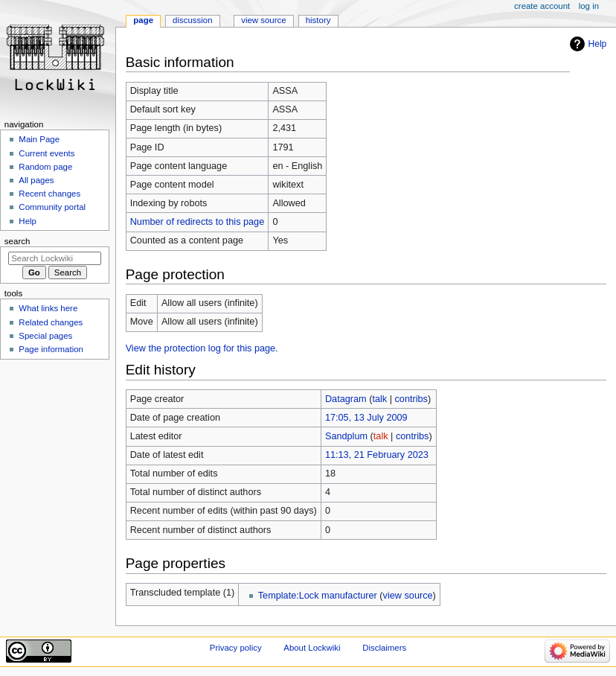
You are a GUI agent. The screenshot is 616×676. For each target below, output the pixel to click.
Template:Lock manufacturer (318, 596)
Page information (51, 349)
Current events (46, 153)
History (318, 20)
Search (17, 241)
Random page (45, 167)
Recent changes (49, 194)
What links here (48, 308)
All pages (36, 180)
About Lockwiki (312, 648)
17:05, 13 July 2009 (366, 418)
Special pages (45, 336)
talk (379, 399)
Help (598, 44)
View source (263, 20)
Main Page (39, 139)
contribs (411, 399)
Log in (589, 6)
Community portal (52, 207)
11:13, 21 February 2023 (377, 455)
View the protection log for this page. (202, 348)
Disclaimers (384, 648)
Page (143, 20)
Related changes (51, 322)
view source (408, 596)
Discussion (192, 20)
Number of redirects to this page (198, 222)
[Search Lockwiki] (55, 258)
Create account (542, 6)
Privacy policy (236, 648)
